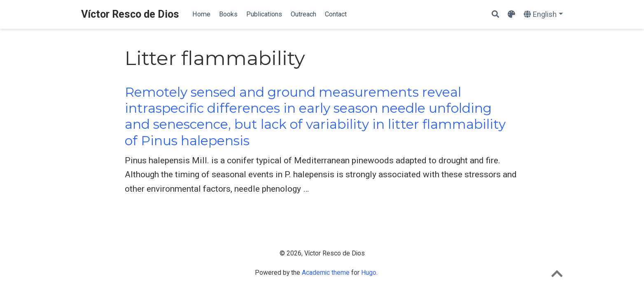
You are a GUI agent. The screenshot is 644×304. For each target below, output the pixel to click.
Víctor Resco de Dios (130, 14)
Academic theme (326, 273)
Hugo (369, 273)
